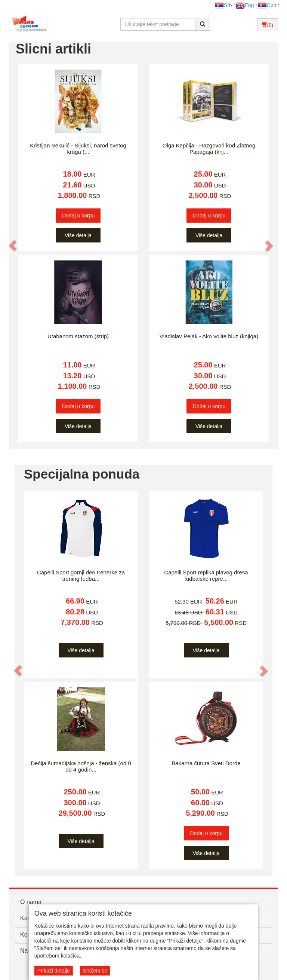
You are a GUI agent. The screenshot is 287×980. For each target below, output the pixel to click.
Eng (245, 5)
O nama (31, 902)
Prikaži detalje (54, 971)
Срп (267, 5)
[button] (13, 245)
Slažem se (95, 971)
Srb (223, 5)
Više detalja (78, 235)
